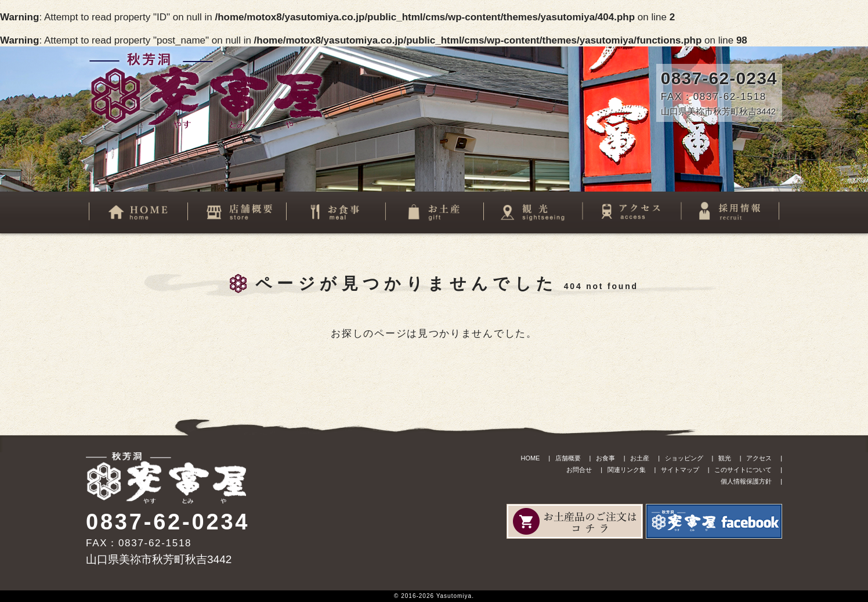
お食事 (605, 458)
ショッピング (684, 458)
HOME (530, 458)
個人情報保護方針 (746, 481)
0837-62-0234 (719, 78)
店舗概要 (568, 458)
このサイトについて (743, 470)
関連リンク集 (627, 470)
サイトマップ (680, 470)
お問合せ (579, 470)
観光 (725, 458)
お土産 (640, 458)
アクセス (759, 458)
